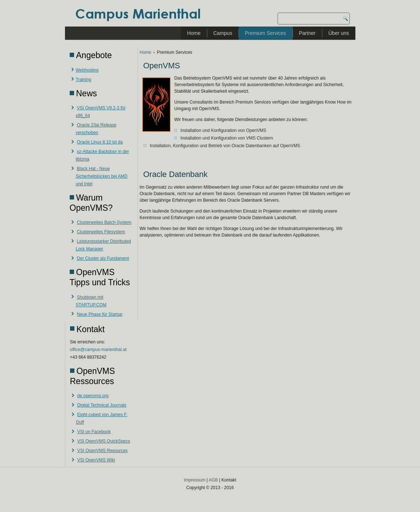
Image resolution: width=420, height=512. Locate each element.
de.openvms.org (93, 396)
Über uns (339, 33)
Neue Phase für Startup (100, 314)
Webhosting (87, 70)
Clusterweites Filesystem (101, 232)
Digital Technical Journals (102, 405)
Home (194, 33)
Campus (223, 33)
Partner (307, 33)
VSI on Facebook (94, 432)
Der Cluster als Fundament (103, 258)
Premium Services (266, 33)
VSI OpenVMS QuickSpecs (104, 441)
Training (84, 80)
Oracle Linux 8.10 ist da (100, 142)
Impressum (194, 480)
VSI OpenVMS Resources (103, 451)
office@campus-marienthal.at (98, 350)
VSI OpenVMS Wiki (96, 460)
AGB (213, 480)
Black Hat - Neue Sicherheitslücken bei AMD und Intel (102, 176)
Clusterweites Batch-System (104, 222)
